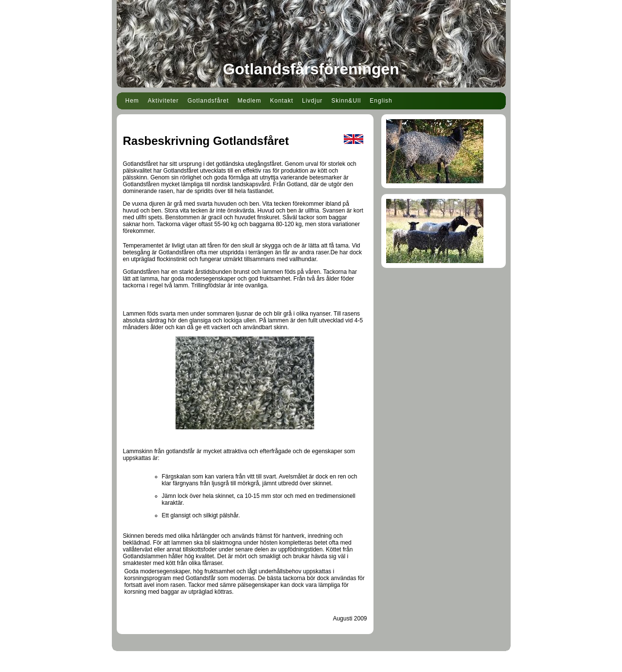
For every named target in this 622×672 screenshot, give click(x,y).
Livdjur (312, 101)
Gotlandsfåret (208, 101)
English (381, 101)
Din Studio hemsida (311, 666)
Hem (132, 101)
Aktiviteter (163, 101)
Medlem (250, 101)
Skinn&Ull (346, 101)
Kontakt (282, 101)
